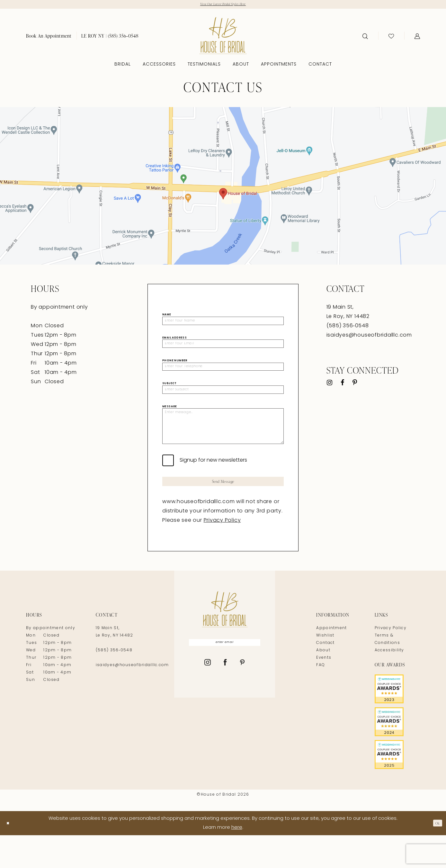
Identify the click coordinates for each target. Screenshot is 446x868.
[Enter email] (225, 677)
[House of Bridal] (223, 37)
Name (167, 316)
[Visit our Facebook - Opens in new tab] (342, 384)
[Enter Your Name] (223, 324)
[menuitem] (49, 37)
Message (170, 421)
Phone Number (175, 369)
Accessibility (389, 683)
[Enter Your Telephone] (223, 376)
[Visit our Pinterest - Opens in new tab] (355, 384)
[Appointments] (49, 37)
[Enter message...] (223, 448)
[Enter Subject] (223, 402)
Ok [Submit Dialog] (436, 856)
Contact (325, 676)
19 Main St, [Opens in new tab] (340, 309)
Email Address (174, 343)
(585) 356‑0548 (114, 683)
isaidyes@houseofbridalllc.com (369, 337)
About (323, 683)
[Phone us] (110, 37)
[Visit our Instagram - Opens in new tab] (330, 384)
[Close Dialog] (9, 856)
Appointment (331, 661)
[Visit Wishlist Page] (391, 38)
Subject (169, 395)
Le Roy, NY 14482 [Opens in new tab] (348, 318)
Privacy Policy (222, 554)
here (237, 860)
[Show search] (365, 38)
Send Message (223, 512)
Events (324, 691)
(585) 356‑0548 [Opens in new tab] (348, 328)
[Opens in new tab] (223, 187)
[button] (417, 38)
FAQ (321, 698)
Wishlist (325, 669)
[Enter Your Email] (223, 350)
